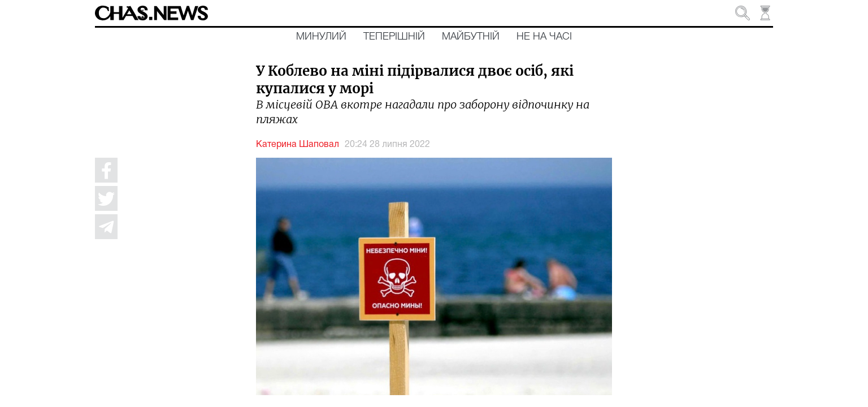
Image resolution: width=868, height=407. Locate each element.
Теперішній (394, 37)
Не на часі (544, 37)
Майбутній (471, 37)
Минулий (321, 37)
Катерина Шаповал (298, 145)
